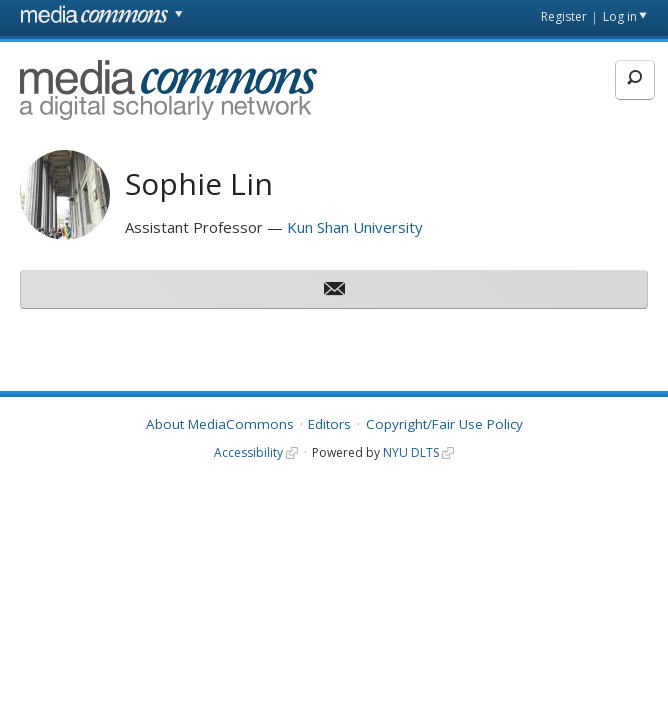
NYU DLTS (411, 452)
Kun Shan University (355, 227)
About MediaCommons (220, 424)
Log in (620, 16)
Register (564, 16)
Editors (329, 424)
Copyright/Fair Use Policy (444, 424)
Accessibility (248, 452)
